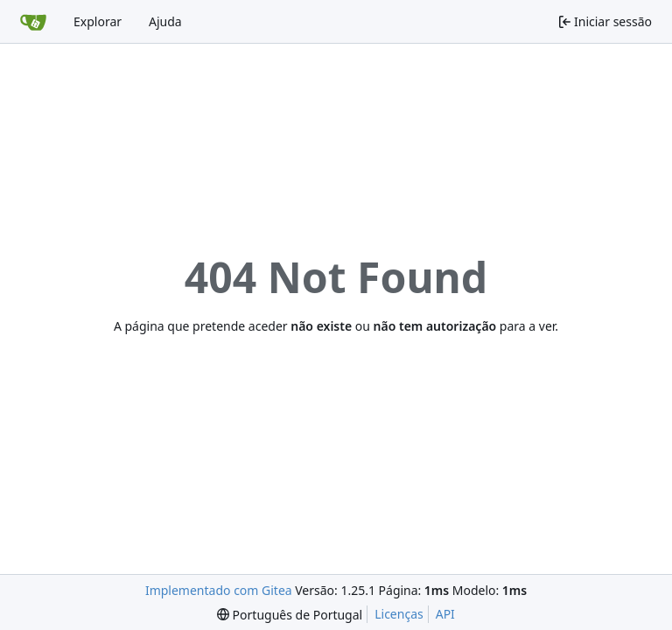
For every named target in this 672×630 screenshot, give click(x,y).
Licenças (399, 614)
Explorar (98, 21)
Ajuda (165, 21)
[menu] (290, 615)
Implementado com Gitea (219, 590)
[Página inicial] (33, 22)
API (445, 614)
